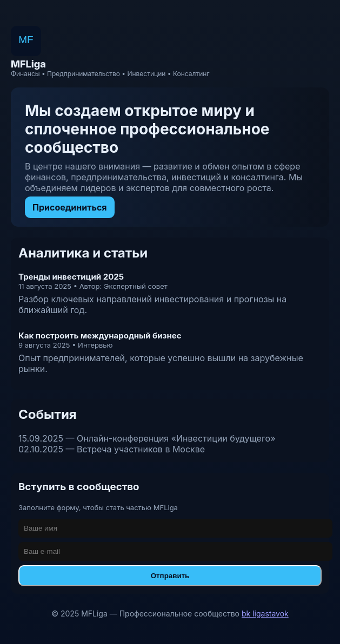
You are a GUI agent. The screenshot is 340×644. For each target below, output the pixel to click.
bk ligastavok (265, 614)
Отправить (170, 576)
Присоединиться (70, 207)
